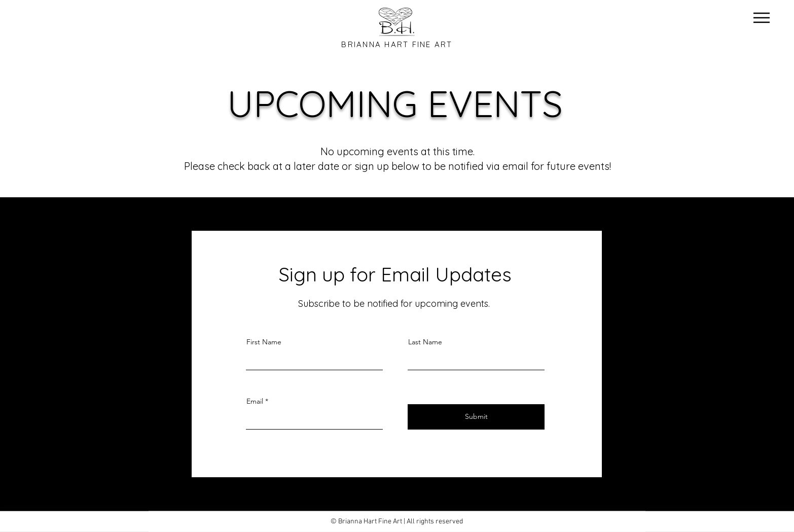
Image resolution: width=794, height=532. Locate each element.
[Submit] (476, 417)
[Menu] (761, 17)
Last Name (425, 342)
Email (255, 401)
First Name (264, 342)
